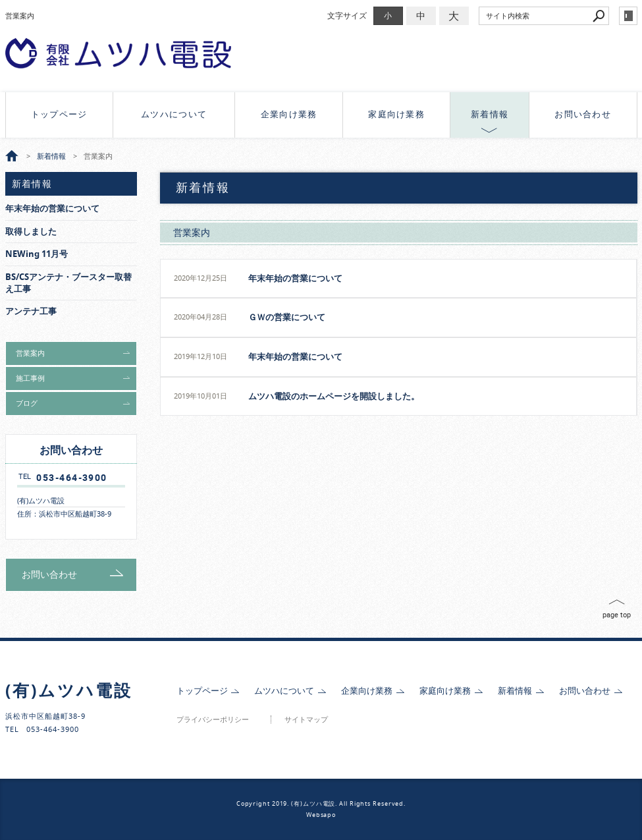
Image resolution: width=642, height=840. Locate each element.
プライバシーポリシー (213, 720)
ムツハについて (174, 114)
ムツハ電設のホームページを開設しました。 (334, 396)
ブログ (27, 403)
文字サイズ (347, 15)
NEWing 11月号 (37, 254)
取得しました (31, 232)
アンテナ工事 (31, 311)
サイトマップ (306, 720)
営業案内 (192, 232)
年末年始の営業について (295, 278)
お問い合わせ (583, 114)
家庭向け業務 (396, 114)
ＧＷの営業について (287, 317)
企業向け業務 (289, 114)
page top (617, 615)
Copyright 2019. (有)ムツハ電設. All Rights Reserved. (321, 804)
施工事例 (30, 378)
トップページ (59, 114)
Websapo (321, 815)
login (628, 16)
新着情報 (490, 114)
